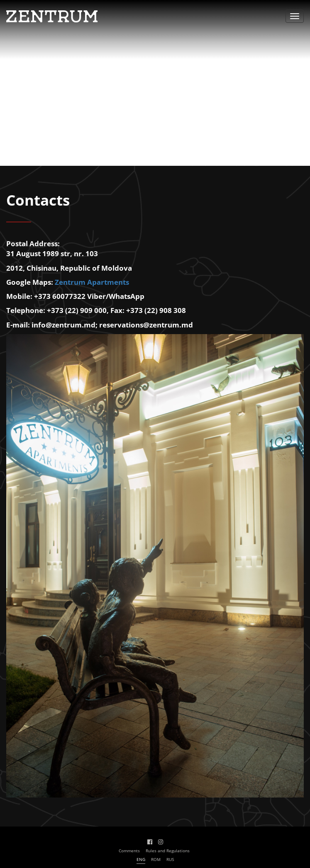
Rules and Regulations (168, 851)
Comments (129, 851)
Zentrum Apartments (92, 282)
